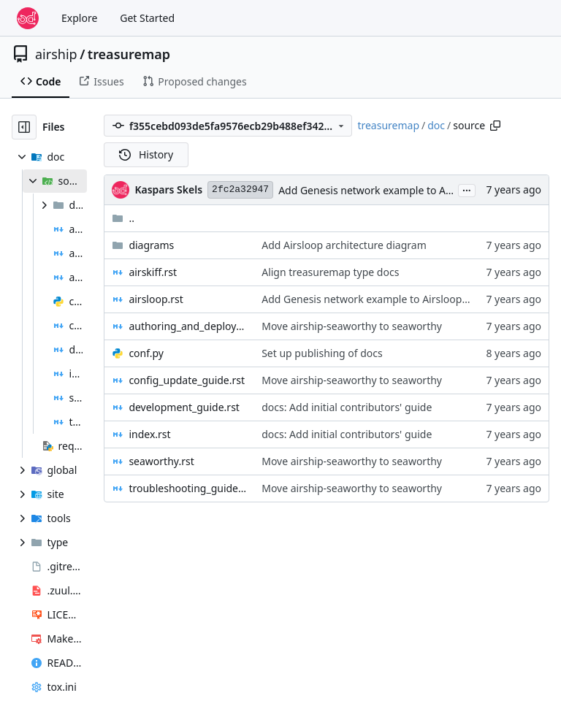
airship (56, 54)
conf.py (146, 353)
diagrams (151, 245)
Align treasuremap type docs (330, 272)
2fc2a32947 (240, 189)
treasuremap (129, 54)
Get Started (147, 18)
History (146, 154)
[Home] (28, 18)
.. (123, 218)
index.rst (149, 434)
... (467, 189)
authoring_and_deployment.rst (188, 326)
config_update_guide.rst (187, 380)
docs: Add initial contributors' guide (347, 407)
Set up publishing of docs (322, 353)
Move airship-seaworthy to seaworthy (352, 326)
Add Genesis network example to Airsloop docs (391, 190)
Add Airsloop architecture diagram (344, 245)
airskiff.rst (153, 272)
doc (436, 125)
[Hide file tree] (24, 127)
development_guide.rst (184, 407)
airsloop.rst (156, 299)
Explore (79, 18)
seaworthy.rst (161, 461)
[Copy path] (495, 126)
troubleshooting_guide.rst (188, 488)
